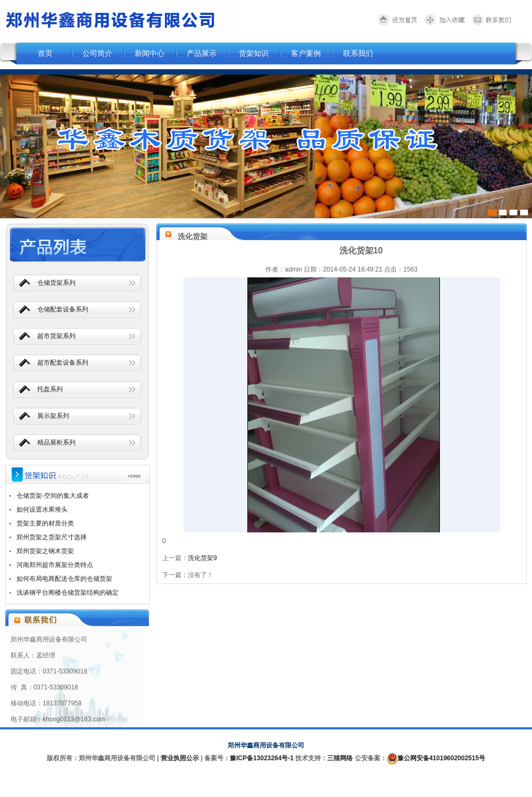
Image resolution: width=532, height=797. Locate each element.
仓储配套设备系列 (63, 309)
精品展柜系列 (56, 442)
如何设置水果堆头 (42, 510)
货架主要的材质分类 (45, 523)
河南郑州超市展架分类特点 (55, 565)
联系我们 (358, 53)
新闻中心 (149, 53)
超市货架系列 (56, 336)
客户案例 (306, 53)
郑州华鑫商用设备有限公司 (266, 745)
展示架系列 (53, 416)
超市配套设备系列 (63, 363)
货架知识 (254, 53)
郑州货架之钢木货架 (45, 551)
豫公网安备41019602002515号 (441, 758)
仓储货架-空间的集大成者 (53, 496)
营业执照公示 (180, 758)
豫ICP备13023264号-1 (262, 758)
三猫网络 (340, 758)
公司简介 (97, 53)
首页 (45, 53)
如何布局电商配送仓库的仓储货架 (64, 579)
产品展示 (202, 53)
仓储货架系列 (56, 283)
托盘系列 (50, 389)
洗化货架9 (202, 558)
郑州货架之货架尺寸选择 (52, 537)
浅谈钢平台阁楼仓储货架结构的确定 (68, 593)
